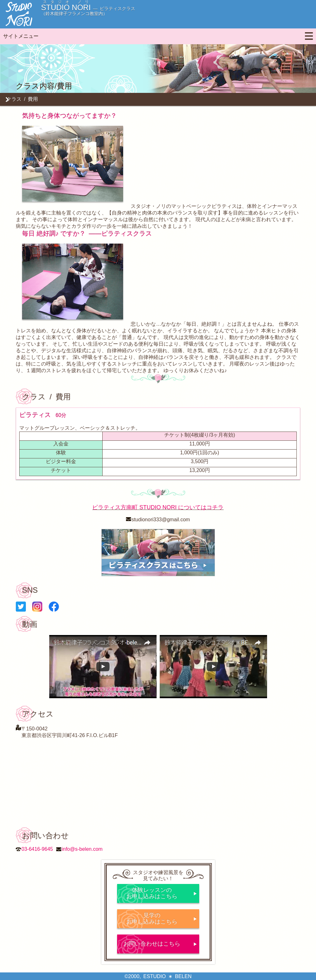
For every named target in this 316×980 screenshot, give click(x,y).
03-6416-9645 (37, 849)
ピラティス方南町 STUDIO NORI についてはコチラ (158, 507)
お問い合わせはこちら (152, 944)
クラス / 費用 (22, 99)
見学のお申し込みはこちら (152, 918)
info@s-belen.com (82, 849)
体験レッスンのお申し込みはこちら (152, 893)
